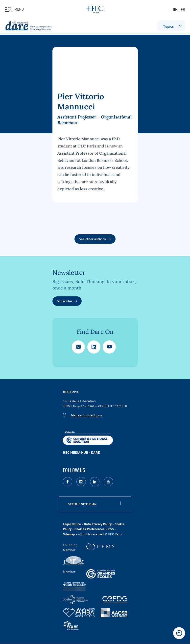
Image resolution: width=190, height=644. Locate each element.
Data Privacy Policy (98, 524)
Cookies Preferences (90, 529)
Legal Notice (72, 524)
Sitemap (69, 534)
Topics (173, 25)
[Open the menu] (14, 9)
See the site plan (82, 504)
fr (183, 9)
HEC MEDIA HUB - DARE (81, 452)
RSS (111, 529)
